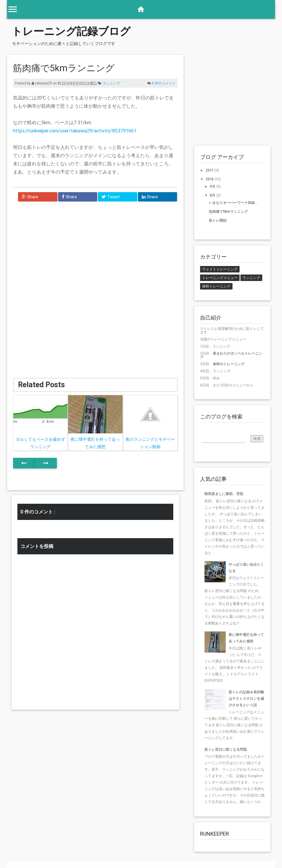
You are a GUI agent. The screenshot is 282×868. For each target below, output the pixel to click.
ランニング (111, 83)
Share (30, 197)
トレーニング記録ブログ (71, 31)
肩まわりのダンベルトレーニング (231, 355)
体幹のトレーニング (229, 364)
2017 (210, 170)
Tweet (111, 197)
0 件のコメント (164, 83)
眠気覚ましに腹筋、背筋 (224, 494)
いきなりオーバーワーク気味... (233, 203)
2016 (210, 179)
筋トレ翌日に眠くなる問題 (226, 749)
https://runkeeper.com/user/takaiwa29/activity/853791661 (75, 131)
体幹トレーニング (216, 286)
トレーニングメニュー (220, 278)
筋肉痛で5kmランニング (228, 211)
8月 (213, 195)
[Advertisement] (60, 250)
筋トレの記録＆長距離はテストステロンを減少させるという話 (246, 698)
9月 (213, 186)
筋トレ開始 (218, 220)
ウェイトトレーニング (220, 269)
